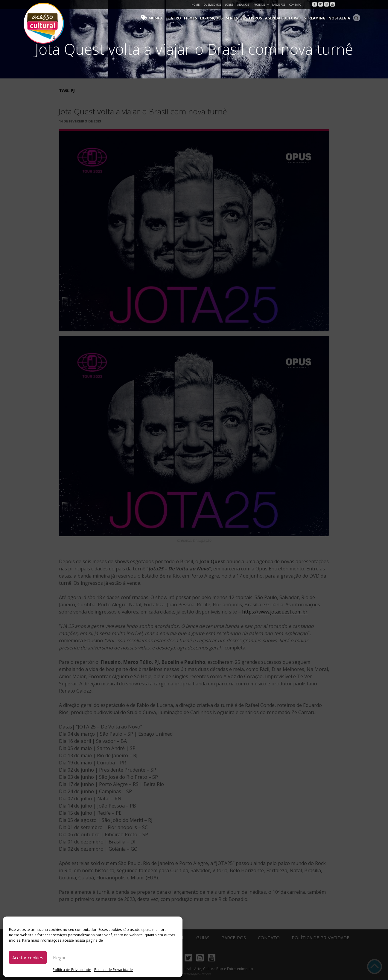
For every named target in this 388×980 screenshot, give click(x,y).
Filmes (192, 18)
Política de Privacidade (72, 970)
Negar (59, 958)
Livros (257, 18)
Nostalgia (340, 18)
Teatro (175, 18)
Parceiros (279, 5)
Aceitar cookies (28, 958)
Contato (295, 5)
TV (245, 18)
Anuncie (243, 5)
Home (195, 5)
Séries (233, 18)
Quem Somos (212, 5)
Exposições (213, 18)
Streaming (315, 18)
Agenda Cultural (284, 18)
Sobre (229, 5)
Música (158, 18)
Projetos (261, 5)
